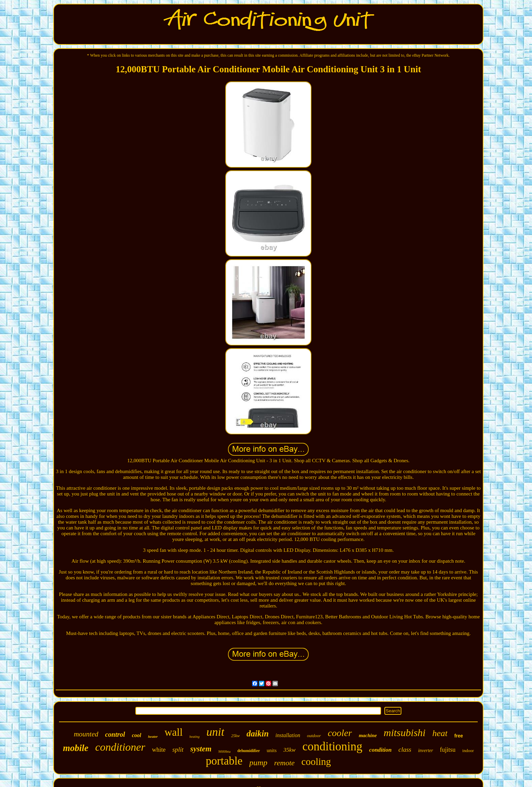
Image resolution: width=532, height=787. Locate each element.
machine (368, 735)
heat (440, 733)
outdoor (314, 736)
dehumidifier (249, 751)
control (115, 734)
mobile (75, 748)
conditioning (332, 746)
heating (194, 737)
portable (224, 761)
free (459, 736)
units (272, 750)
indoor (468, 751)
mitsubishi (405, 733)
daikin (258, 734)
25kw (235, 736)
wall (174, 732)
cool (137, 735)
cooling (316, 762)
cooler (340, 733)
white (159, 750)
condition (380, 750)
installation (288, 735)
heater (153, 736)
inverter (425, 751)
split (178, 749)
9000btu (224, 751)
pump (258, 763)
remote (284, 763)
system (201, 749)
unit (215, 732)
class (405, 749)
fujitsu (448, 750)
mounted (86, 734)
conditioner (120, 747)
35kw (289, 750)
